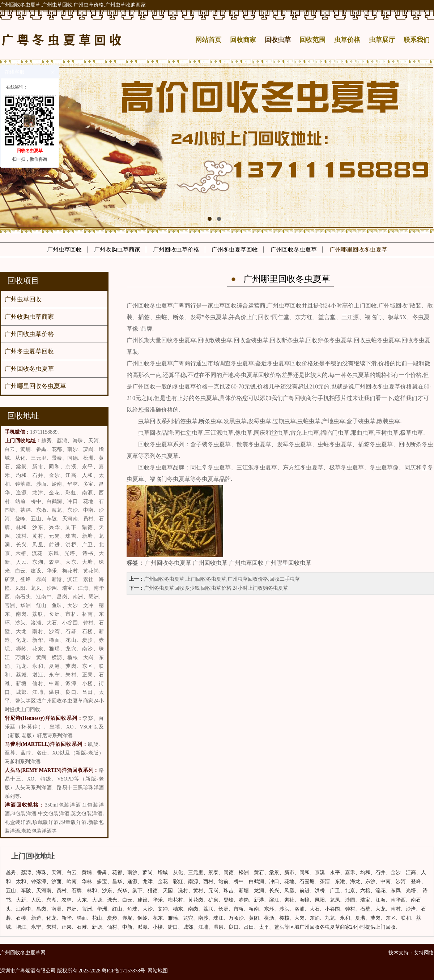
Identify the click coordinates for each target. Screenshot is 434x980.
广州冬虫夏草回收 (235, 250)
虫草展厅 (382, 40)
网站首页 (208, 40)
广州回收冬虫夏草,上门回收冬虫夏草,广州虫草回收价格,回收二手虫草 (222, 579)
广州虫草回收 (64, 250)
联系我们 (417, 40)
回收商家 (243, 40)
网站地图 (158, 971)
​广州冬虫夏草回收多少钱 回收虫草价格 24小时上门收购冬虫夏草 (216, 588)
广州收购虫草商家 (117, 250)
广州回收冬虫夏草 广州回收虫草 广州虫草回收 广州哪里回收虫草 (228, 563)
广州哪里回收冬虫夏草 (358, 250)
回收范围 (312, 40)
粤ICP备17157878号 (123, 971)
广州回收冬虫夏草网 (23, 953)
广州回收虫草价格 (176, 250)
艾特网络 (424, 953)
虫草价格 (347, 40)
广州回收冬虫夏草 (294, 250)
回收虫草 (278, 40)
